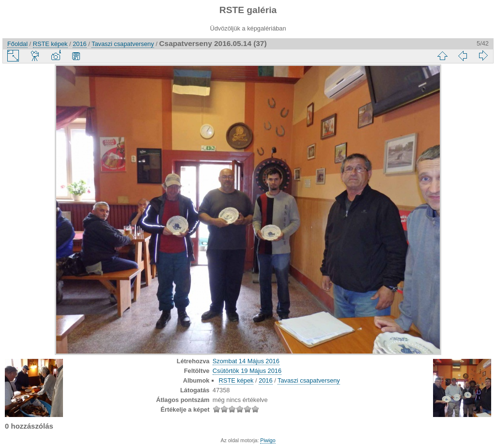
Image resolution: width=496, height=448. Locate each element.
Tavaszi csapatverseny (123, 44)
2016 (79, 44)
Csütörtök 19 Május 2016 (247, 371)
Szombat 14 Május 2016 (246, 361)
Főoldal (17, 44)
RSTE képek (50, 44)
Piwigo (268, 440)
